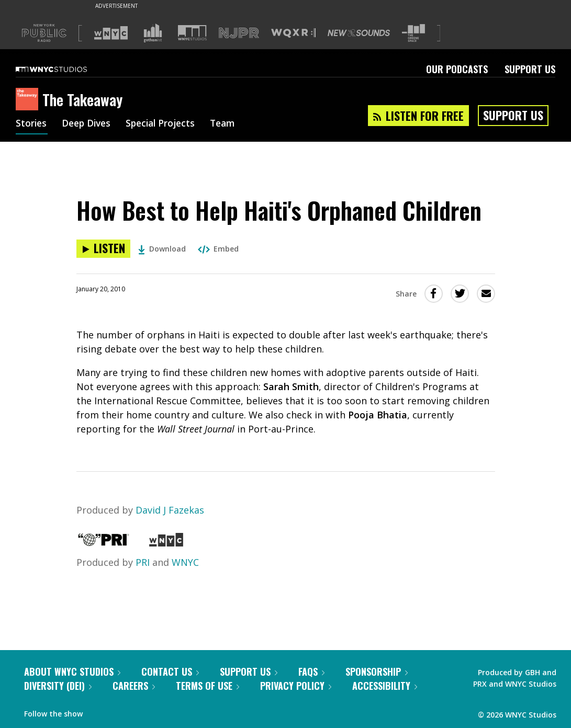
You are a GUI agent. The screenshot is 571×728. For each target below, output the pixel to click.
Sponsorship (377, 672)
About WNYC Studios (72, 672)
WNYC (185, 562)
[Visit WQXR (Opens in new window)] (293, 33)
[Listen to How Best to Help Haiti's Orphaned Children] (103, 249)
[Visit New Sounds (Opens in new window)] (359, 33)
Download (162, 249)
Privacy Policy (296, 686)
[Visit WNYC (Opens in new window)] (111, 33)
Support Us (530, 69)
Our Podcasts (457, 69)
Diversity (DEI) (58, 686)
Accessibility (385, 686)
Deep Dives (89, 124)
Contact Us (170, 672)
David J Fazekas (170, 510)
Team (231, 124)
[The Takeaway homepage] (29, 100)
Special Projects (166, 124)
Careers (134, 686)
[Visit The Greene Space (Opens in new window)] (413, 33)
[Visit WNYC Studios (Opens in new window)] (192, 33)
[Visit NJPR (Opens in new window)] (239, 33)
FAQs (311, 672)
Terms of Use (208, 686)
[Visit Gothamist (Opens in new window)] (153, 33)
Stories (32, 124)
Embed (218, 249)
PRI (143, 562)
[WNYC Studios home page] (64, 69)
